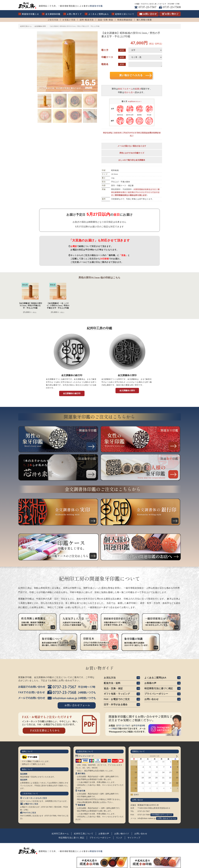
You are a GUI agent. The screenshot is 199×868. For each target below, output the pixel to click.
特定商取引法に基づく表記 (159, 689)
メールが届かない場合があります (132, 147)
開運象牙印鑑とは (30, 14)
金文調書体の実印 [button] (127, 391)
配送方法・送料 (112, 683)
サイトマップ (134, 838)
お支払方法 (110, 678)
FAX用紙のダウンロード (162, 815)
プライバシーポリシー (156, 694)
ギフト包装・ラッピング (117, 694)
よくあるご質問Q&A (98, 14)
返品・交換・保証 (113, 689)
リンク (119, 838)
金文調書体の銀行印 (72, 376)
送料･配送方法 (87, 20)
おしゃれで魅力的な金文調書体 (132, 161)
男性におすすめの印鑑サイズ (132, 154)
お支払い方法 (69, 20)
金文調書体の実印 (41, 26)
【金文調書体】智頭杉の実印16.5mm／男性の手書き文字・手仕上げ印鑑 (30, 306)
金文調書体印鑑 (53, 14)
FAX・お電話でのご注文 (117, 699)
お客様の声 (150, 683)
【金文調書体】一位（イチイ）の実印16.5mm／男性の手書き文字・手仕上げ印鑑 (58, 306)
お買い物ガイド (74, 14)
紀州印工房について (125, 14)
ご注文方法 (53, 20)
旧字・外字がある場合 (116, 705)
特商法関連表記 (125, 20)
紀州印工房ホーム (26, 26)
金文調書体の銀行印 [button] (72, 394)
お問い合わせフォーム (167, 819)
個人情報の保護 (144, 20)
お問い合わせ (152, 699)
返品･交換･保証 (105, 20)
